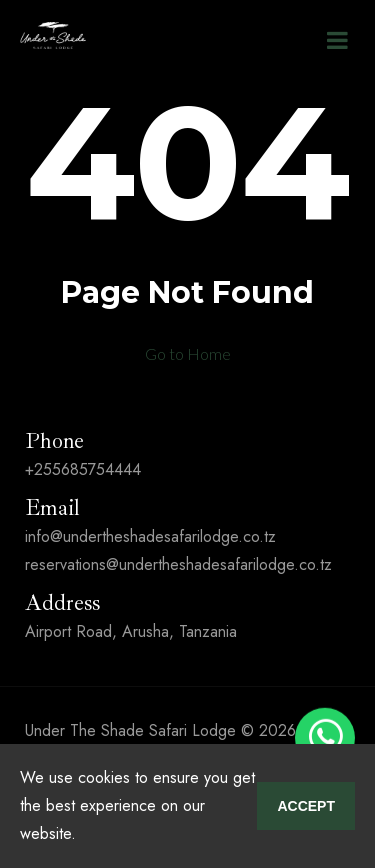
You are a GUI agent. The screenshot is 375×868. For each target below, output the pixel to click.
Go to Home (188, 353)
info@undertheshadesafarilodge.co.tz (150, 537)
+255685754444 (83, 470)
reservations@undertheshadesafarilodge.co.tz (178, 565)
